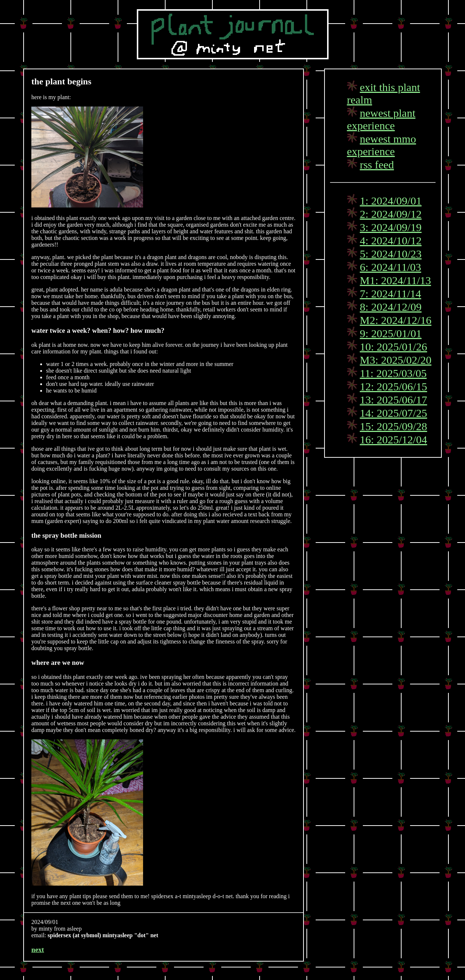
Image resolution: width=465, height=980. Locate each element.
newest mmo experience (381, 145)
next (38, 950)
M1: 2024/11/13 (395, 280)
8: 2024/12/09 (391, 307)
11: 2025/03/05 (393, 373)
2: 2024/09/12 (391, 214)
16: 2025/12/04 (394, 440)
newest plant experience (381, 119)
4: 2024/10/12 (391, 240)
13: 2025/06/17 (394, 400)
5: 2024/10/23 (391, 254)
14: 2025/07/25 (394, 413)
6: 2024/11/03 (391, 267)
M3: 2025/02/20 (396, 360)
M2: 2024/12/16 (396, 320)
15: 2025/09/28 (394, 426)
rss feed (377, 165)
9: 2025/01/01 (391, 333)
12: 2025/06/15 (394, 386)
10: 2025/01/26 (394, 347)
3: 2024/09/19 (391, 227)
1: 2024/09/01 (391, 201)
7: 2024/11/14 (391, 294)
